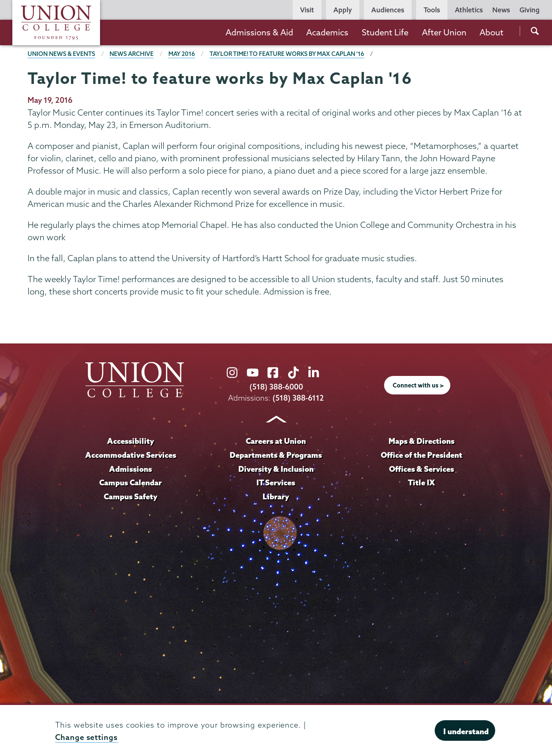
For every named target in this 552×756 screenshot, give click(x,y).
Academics (327, 32)
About (491, 32)
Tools (432, 10)
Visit (307, 10)
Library (276, 496)
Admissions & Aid (259, 32)
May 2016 (182, 54)
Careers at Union (276, 441)
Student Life (385, 32)
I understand (466, 731)
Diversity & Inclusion (276, 469)
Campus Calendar (130, 482)
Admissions (130, 469)
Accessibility (130, 441)
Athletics (469, 10)
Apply (343, 10)
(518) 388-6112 (298, 398)
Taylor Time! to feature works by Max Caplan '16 (287, 54)
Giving (530, 10)
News (501, 10)
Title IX (421, 482)
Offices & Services (422, 469)
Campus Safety (130, 496)
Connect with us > (418, 385)
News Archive (132, 54)
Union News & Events (61, 54)
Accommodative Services (131, 455)
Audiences (388, 10)
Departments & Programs (276, 455)
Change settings (86, 737)
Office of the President (422, 455)
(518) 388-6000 (276, 387)
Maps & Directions (422, 441)
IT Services (276, 482)
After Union (444, 32)
